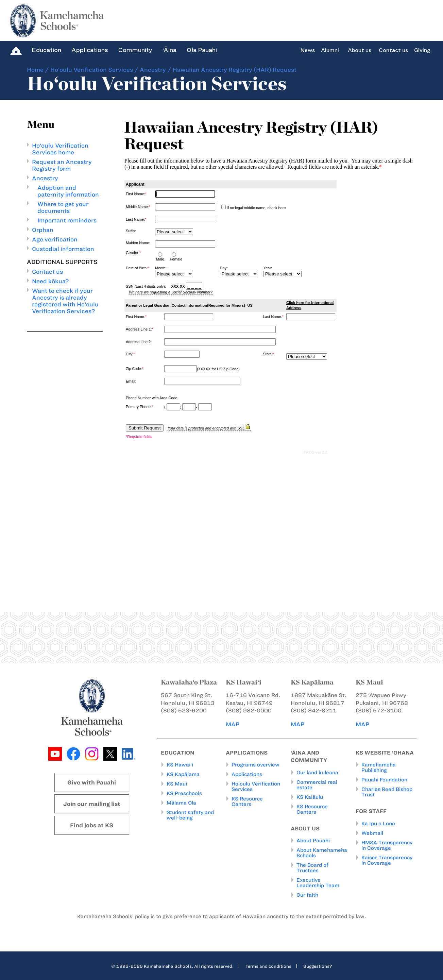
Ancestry (153, 70)
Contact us (393, 50)
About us (360, 50)
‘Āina (169, 50)
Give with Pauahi (92, 782)
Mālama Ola (181, 803)
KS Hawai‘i (180, 765)
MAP (233, 724)
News (308, 50)
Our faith (307, 895)
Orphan (43, 230)
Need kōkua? (50, 281)
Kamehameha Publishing (379, 767)
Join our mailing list (92, 804)
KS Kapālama (183, 774)
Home (35, 70)
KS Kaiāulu (310, 797)
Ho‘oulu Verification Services (92, 70)
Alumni (330, 50)
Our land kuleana (317, 773)
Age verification (55, 239)
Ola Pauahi (202, 50)
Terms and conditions (268, 966)
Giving (422, 50)
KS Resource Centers (247, 801)
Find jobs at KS (92, 825)
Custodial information (63, 249)
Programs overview (255, 765)
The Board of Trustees (312, 868)
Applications (90, 50)
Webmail (372, 833)
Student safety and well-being (190, 815)
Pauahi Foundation (384, 780)
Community (135, 50)
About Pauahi (313, 841)
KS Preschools (184, 793)
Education (46, 50)
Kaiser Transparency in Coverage (387, 860)
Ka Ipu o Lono (378, 824)
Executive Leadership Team (318, 883)
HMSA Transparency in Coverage (387, 845)
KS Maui (177, 784)
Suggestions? (318, 966)
